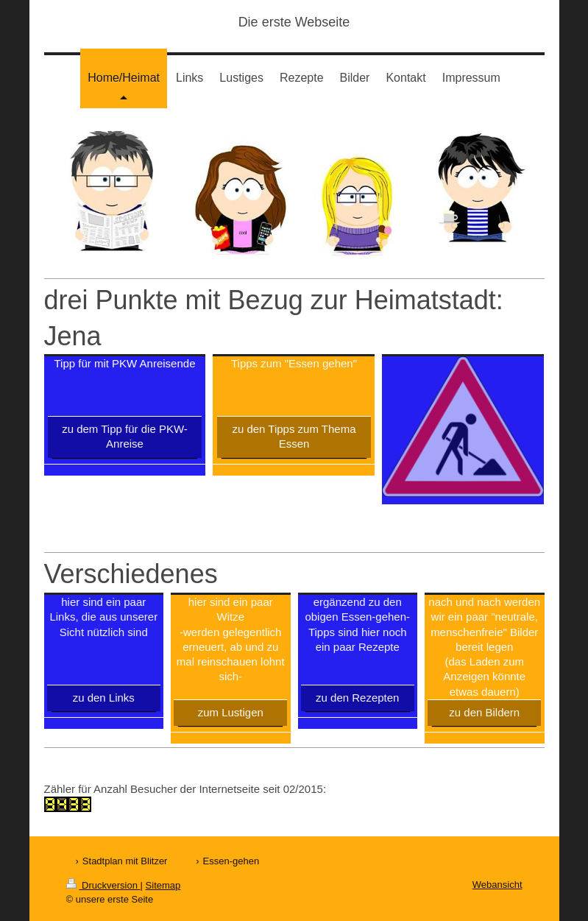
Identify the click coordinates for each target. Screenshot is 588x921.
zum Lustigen (231, 712)
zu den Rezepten (357, 698)
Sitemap (163, 885)
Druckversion (103, 885)
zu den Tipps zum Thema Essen (294, 436)
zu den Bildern (484, 712)
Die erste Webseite (294, 22)
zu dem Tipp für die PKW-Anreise (125, 436)
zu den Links (104, 698)
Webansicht (497, 885)
